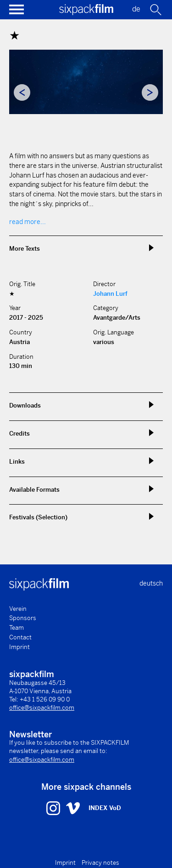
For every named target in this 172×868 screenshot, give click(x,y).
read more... (28, 222)
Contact (20, 637)
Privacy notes (100, 863)
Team (17, 628)
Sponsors (23, 618)
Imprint (19, 647)
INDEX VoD (105, 808)
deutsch (151, 583)
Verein (18, 609)
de (136, 9)
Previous (22, 92)
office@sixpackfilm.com (42, 708)
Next (150, 92)
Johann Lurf (110, 294)
